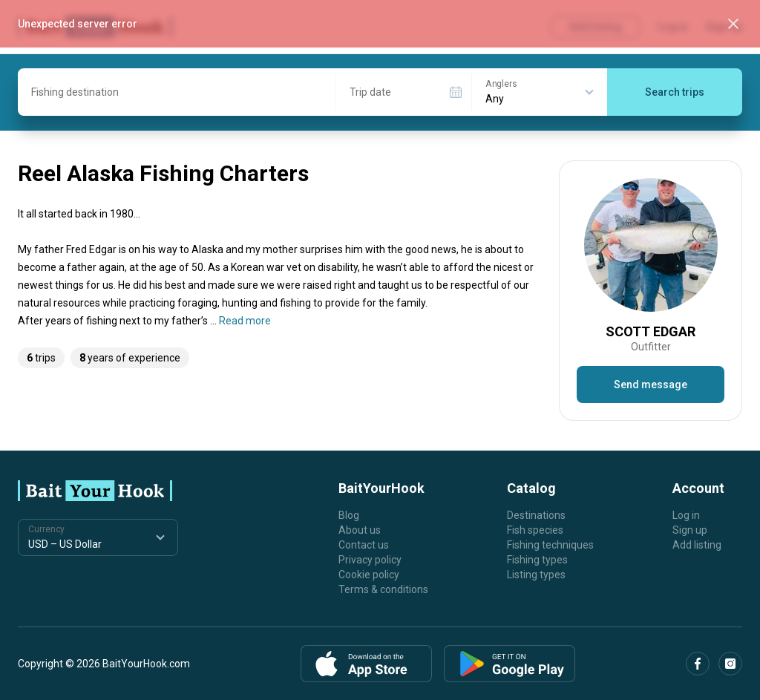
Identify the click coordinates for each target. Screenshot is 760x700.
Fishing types (537, 560)
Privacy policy (370, 560)
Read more (245, 321)
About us (360, 530)
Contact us (364, 545)
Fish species (535, 530)
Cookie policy (369, 575)
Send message (651, 385)
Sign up (690, 530)
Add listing (697, 545)
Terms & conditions (383, 589)
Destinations (536, 515)
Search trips (675, 92)
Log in (686, 515)
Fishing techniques (550, 545)
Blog (349, 515)
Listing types (536, 575)
